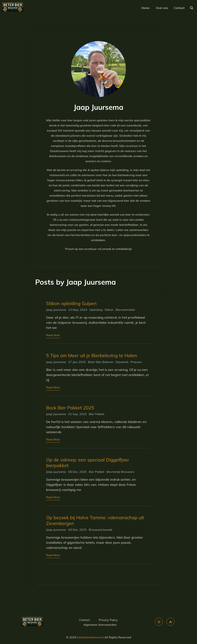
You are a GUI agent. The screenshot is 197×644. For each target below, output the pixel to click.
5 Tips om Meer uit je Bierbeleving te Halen (92, 355)
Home (145, 8)
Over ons (162, 8)
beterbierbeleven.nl (90, 637)
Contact (179, 8)
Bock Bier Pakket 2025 (70, 408)
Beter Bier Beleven (101, 362)
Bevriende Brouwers (120, 472)
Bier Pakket (97, 414)
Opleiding (96, 310)
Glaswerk (122, 362)
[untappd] (171, 622)
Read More (53, 335)
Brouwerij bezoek (101, 530)
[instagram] (159, 622)
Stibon (109, 310)
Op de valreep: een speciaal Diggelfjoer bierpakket (88, 463)
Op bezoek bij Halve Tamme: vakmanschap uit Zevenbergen (95, 520)
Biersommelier (125, 310)
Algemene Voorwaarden (100, 625)
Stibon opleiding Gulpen (71, 303)
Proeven (136, 362)
